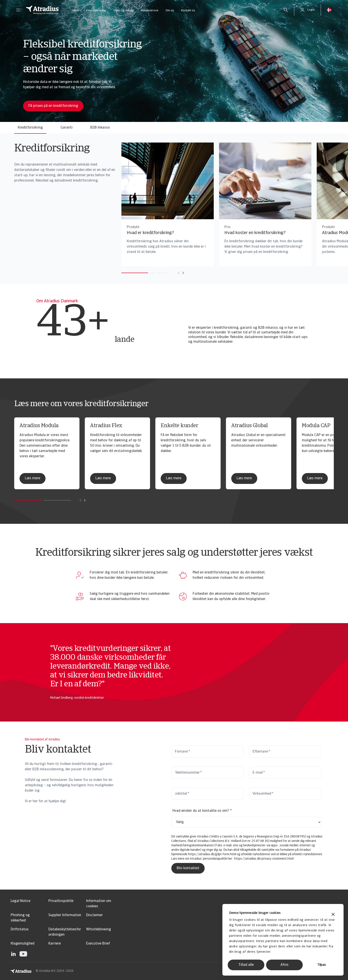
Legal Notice (21, 901)
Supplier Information (65, 915)
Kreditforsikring (30, 128)
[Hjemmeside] (42, 10)
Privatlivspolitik (61, 901)
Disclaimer (94, 915)
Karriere (55, 944)
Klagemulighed (23, 944)
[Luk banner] (333, 915)
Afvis (285, 965)
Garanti (67, 128)
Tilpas (321, 965)
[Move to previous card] (168, 273)
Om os (170, 11)
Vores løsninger (96, 11)
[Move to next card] (172, 273)
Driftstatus (20, 929)
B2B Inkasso (100, 128)
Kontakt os (188, 11)
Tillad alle (246, 965)
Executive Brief (98, 944)
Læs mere (33, 478)
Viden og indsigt (124, 11)
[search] (286, 10)
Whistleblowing (99, 929)
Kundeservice (150, 11)
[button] (18, 10)
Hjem (76, 11)
